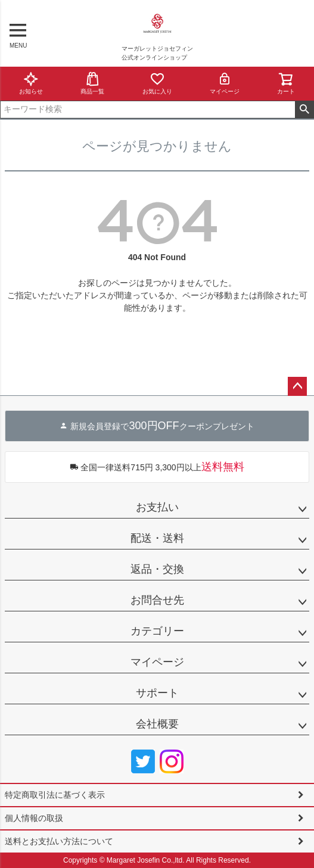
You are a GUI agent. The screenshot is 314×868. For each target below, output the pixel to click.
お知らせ (31, 83)
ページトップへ (297, 386)
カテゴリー (157, 631)
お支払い (157, 507)
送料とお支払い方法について (59, 841)
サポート (157, 693)
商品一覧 (92, 83)
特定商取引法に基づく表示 (55, 795)
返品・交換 (157, 569)
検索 (304, 110)
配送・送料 (157, 538)
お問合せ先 (157, 600)
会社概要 (157, 724)
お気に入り (157, 83)
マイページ (225, 83)
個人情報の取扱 (34, 818)
